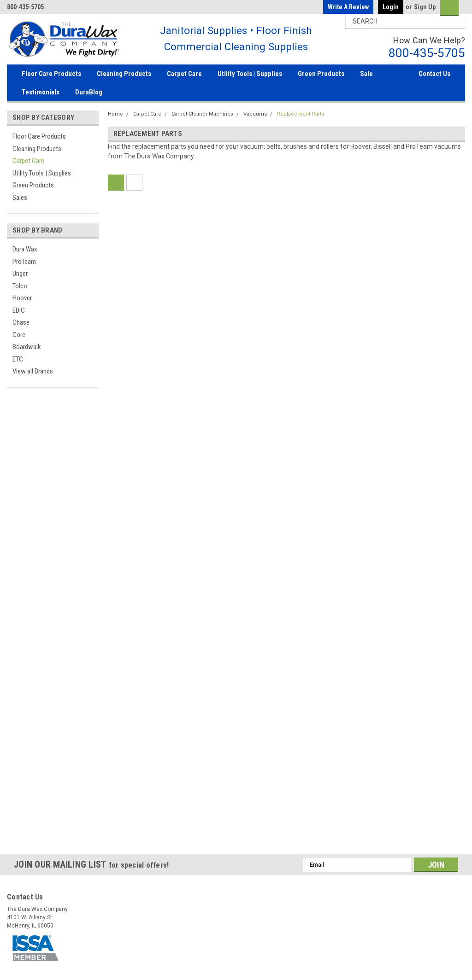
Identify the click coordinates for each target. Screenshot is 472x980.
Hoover (22, 298)
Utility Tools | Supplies (250, 74)
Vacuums (255, 114)
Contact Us (434, 74)
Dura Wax (25, 249)
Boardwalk (27, 347)
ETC (18, 359)
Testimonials (41, 92)
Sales (20, 198)
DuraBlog (89, 92)
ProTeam (24, 262)
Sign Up (425, 7)
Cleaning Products (124, 74)
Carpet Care (184, 74)
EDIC (19, 310)
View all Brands (33, 371)
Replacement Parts (301, 114)
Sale (366, 74)
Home (115, 114)
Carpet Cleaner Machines (202, 114)
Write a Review (348, 7)
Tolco (20, 286)
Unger (20, 274)
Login (391, 7)
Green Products (321, 74)
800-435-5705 (427, 53)
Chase (21, 322)
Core (19, 335)
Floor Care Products (51, 74)
